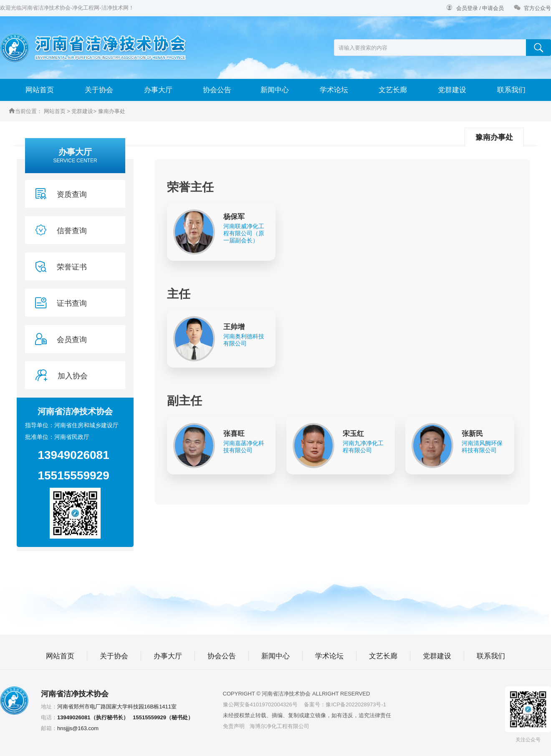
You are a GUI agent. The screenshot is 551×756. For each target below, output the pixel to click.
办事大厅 (158, 90)
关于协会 (99, 90)
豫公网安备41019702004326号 (260, 704)
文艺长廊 (393, 90)
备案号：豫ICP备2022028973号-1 (345, 704)
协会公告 (217, 90)
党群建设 (452, 90)
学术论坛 (334, 90)
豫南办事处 (112, 111)
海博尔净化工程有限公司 (279, 726)
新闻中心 (275, 90)
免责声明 (234, 726)
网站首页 (40, 90)
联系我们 (511, 90)
